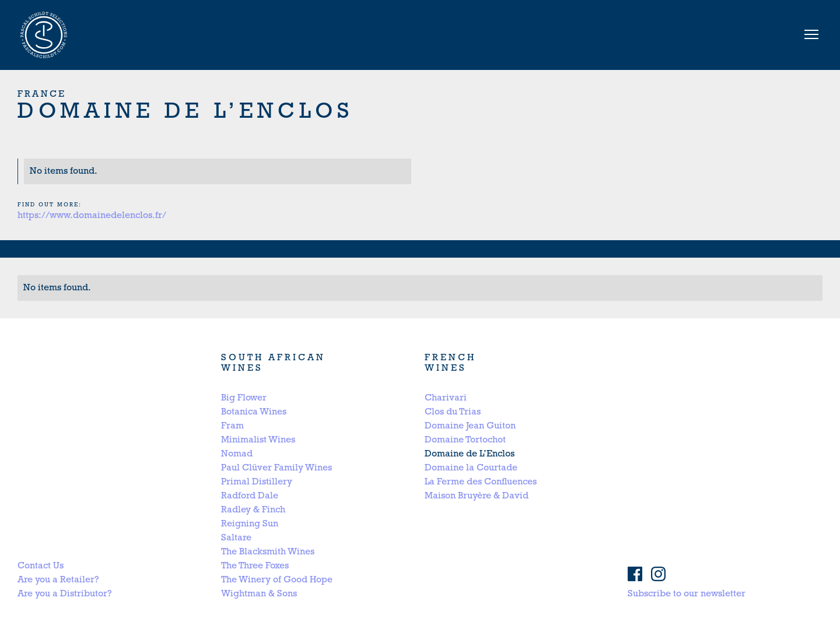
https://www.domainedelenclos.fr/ (92, 216)
